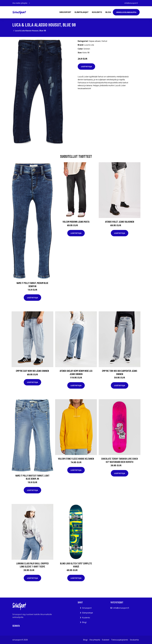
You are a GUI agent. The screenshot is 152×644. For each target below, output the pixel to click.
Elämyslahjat (82, 12)
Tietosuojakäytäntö (120, 640)
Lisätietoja (86, 66)
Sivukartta (134, 640)
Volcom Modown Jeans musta (76, 222)
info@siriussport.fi (131, 3)
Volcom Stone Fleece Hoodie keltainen (76, 459)
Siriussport (65, 12)
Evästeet (106, 640)
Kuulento (97, 12)
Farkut (104, 41)
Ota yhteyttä (95, 640)
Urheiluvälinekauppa (126, 12)
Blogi (108, 12)
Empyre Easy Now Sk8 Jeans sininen (32, 371)
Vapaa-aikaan (95, 41)
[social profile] (30, 3)
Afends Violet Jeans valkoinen (120, 222)
